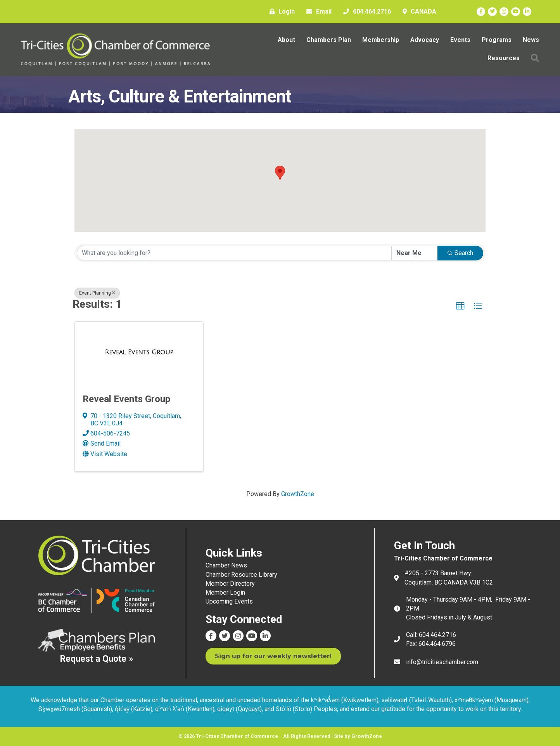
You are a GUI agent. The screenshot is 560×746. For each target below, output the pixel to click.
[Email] (317, 12)
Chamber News (226, 565)
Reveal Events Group (126, 399)
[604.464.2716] (365, 12)
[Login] (280, 12)
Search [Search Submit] (460, 253)
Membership (381, 40)
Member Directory (230, 584)
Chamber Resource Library (241, 574)
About (286, 40)
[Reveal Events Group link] (139, 352)
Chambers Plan (329, 40)
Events (460, 40)
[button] (535, 58)
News (531, 40)
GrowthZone (298, 494)
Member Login (225, 592)
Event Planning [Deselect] (97, 293)
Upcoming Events (229, 601)
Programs (497, 40)
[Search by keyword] (234, 253)
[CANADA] (417, 12)
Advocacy (425, 40)
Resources (504, 58)
